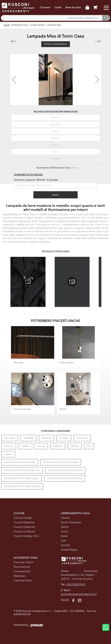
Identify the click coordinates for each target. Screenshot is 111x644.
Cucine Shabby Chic (26, 536)
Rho (89, 446)
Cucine (19, 513)
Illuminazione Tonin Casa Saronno (22, 470)
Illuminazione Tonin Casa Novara (65, 470)
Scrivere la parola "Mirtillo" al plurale (36, 180)
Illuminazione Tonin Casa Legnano (22, 486)
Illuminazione (37, 25)
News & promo (73, 8)
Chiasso (75, 446)
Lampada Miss (54, 25)
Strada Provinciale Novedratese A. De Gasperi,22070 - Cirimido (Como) (79, 575)
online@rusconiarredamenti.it (79, 594)
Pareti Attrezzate (71, 522)
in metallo (28, 438)
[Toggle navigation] (106, 7)
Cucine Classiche (24, 527)
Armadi (65, 545)
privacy (74, 168)
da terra (64, 438)
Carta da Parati (23, 580)
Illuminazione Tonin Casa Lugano (22, 478)
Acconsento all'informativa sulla (57, 168)
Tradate (25, 446)
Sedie (64, 536)
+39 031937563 (76, 584)
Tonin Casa (82, 438)
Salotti (65, 527)
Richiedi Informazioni (56, 44)
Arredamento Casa (75, 513)
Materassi (19, 576)
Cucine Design (23, 518)
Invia (56, 195)
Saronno (9, 446)
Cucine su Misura (24, 531)
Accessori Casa (19, 25)
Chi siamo (45, 8)
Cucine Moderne (24, 522)
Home (6, 25)
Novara (41, 446)
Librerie (65, 518)
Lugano (8, 454)
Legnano (58, 446)
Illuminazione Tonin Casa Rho (20, 462)
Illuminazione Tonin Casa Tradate (61, 462)
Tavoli (64, 531)
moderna (47, 438)
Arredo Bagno (69, 550)
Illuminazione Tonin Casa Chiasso (65, 478)
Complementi (22, 571)
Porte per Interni (24, 562)
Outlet (58, 8)
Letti (64, 541)
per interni (10, 438)
